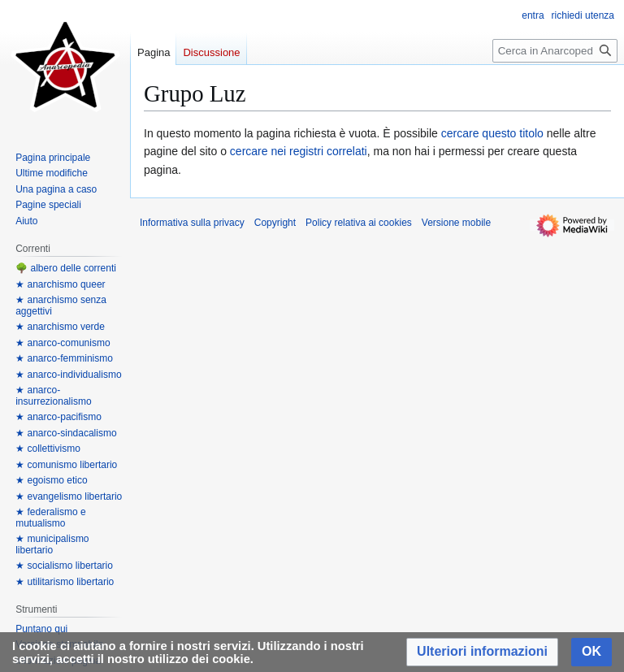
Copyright (275, 223)
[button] (482, 652)
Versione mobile (456, 223)
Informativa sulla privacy (192, 223)
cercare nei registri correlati (299, 151)
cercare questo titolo (492, 133)
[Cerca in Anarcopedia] (555, 51)
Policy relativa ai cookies (359, 223)
